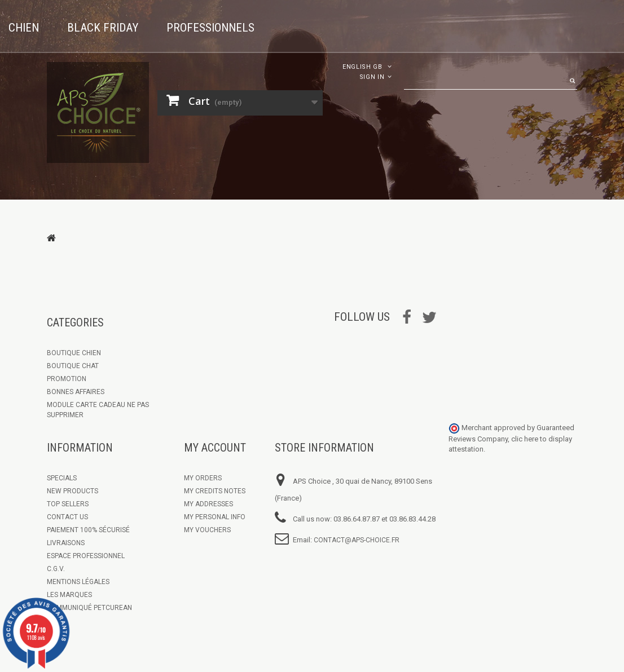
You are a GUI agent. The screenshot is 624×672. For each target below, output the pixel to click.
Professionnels (210, 28)
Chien (24, 28)
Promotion (67, 379)
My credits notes (215, 491)
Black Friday (103, 28)
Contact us (67, 517)
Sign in (372, 77)
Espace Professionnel (86, 556)
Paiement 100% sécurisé (88, 530)
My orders (203, 478)
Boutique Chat (73, 366)
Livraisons (66, 543)
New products (72, 491)
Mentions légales (78, 582)
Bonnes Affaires (76, 392)
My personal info (215, 517)
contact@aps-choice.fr (357, 540)
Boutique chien (74, 353)
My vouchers (207, 530)
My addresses (208, 504)
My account (215, 448)
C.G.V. (56, 569)
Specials (62, 478)
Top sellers (68, 504)
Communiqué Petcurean (89, 608)
